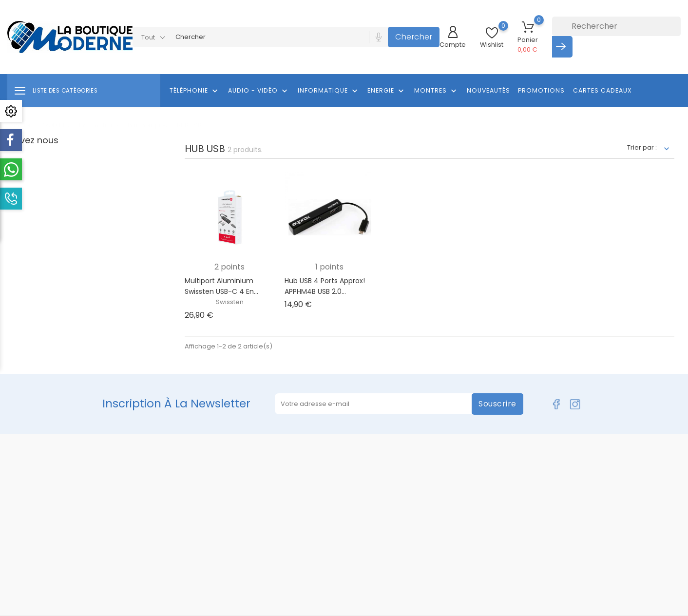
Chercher (414, 37)
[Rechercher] (616, 26)
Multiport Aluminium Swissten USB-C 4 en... (221, 286)
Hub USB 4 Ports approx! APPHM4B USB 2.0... (325, 286)
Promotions (541, 90)
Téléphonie (195, 91)
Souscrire (497, 404)
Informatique (329, 91)
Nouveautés (488, 90)
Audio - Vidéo (259, 91)
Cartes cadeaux (602, 90)
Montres (436, 91)
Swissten (230, 302)
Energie (387, 91)
